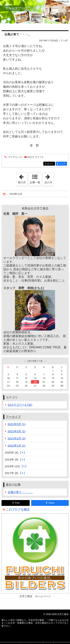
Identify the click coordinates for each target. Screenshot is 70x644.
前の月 (23, 178)
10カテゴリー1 (35, 157)
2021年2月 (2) (17, 438)
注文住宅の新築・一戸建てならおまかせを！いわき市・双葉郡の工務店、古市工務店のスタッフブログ (35, 12)
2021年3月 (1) (17, 431)
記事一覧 (35, 182)
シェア (63, 164)
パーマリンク (14, 157)
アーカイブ (13, 417)
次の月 (49, 178)
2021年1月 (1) (17, 446)
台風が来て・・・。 (18, 34)
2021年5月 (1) (17, 424)
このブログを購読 (18, 510)
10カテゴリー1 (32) (20, 405)
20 (35, 382)
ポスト (51, 164)
